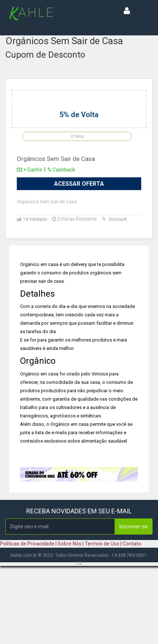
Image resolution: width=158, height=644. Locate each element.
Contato (132, 544)
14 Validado (32, 219)
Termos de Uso (102, 544)
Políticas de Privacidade (27, 544)
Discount (114, 219)
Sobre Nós (70, 544)
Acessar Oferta (79, 184)
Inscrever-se (134, 527)
